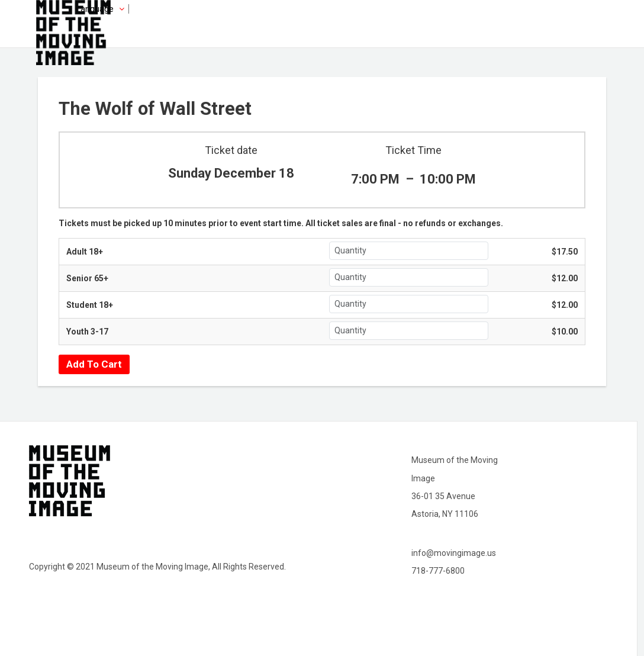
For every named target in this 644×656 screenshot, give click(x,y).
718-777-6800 (438, 571)
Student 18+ (90, 305)
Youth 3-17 (87, 332)
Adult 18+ (85, 252)
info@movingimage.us (454, 553)
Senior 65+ (87, 278)
